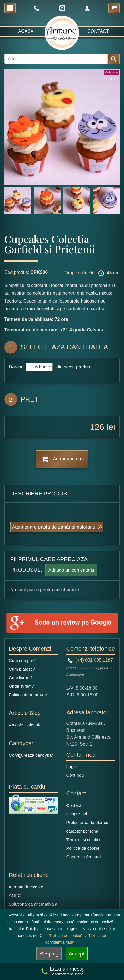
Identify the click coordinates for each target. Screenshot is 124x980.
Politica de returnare (28, 695)
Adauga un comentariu (71, 570)
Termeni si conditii (83, 840)
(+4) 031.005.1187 (91, 660)
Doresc (17, 367)
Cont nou (75, 775)
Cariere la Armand (84, 857)
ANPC (15, 895)
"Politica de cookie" (65, 936)
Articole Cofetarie (25, 725)
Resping (49, 954)
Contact (98, 31)
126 (97, 427)
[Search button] (114, 59)
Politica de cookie (83, 848)
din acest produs (72, 367)
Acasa (26, 31)
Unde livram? (21, 686)
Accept (77, 954)
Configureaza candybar (31, 755)
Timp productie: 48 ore (92, 273)
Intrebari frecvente (26, 887)
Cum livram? (21, 678)
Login (72, 767)
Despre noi (77, 814)
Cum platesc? (22, 669)
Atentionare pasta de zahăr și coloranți (54, 527)
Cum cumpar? (22, 660)
